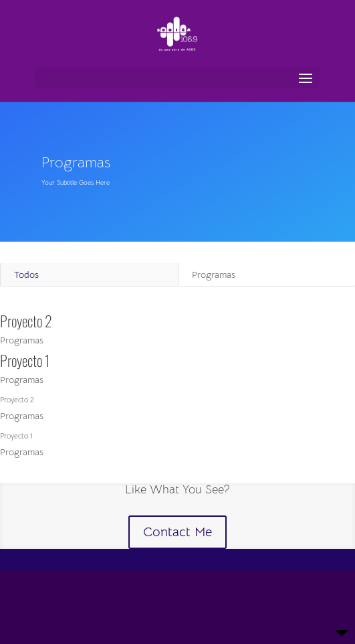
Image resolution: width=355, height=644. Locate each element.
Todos (26, 274)
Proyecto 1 (25, 360)
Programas (22, 340)
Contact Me (177, 532)
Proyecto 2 (26, 321)
